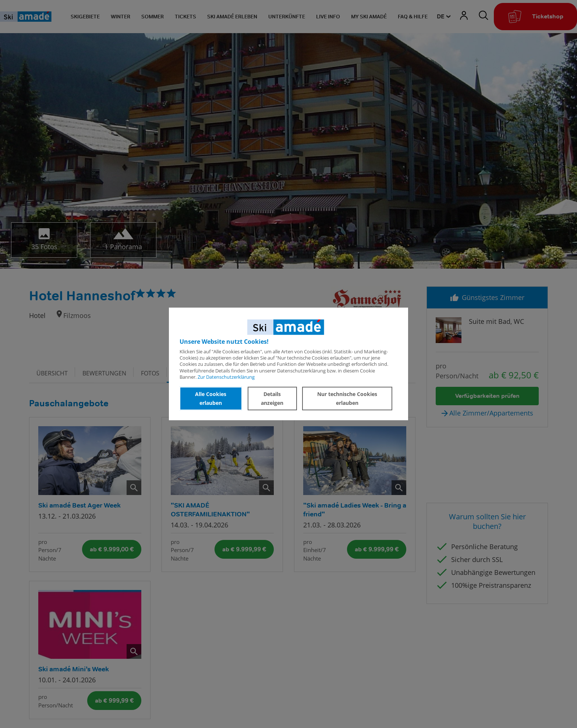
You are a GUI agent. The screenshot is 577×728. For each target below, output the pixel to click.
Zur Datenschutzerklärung (226, 377)
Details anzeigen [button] (272, 398)
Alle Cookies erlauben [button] (211, 398)
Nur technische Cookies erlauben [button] (347, 398)
